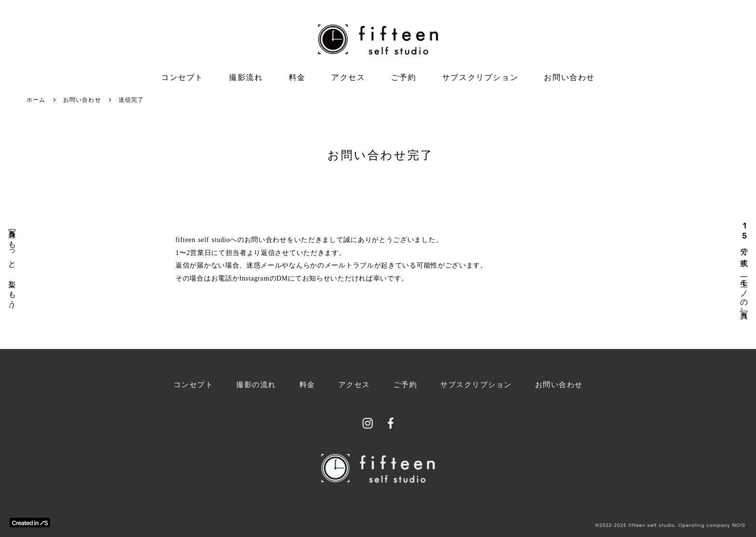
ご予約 (404, 77)
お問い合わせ (569, 77)
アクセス (348, 77)
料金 (297, 77)
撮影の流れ (256, 385)
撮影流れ (246, 77)
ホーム (36, 100)
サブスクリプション (480, 77)
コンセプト (182, 77)
